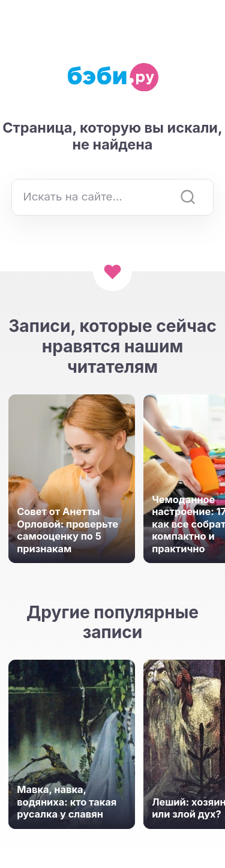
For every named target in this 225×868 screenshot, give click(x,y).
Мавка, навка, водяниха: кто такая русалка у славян (67, 802)
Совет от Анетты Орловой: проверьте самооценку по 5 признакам (67, 530)
